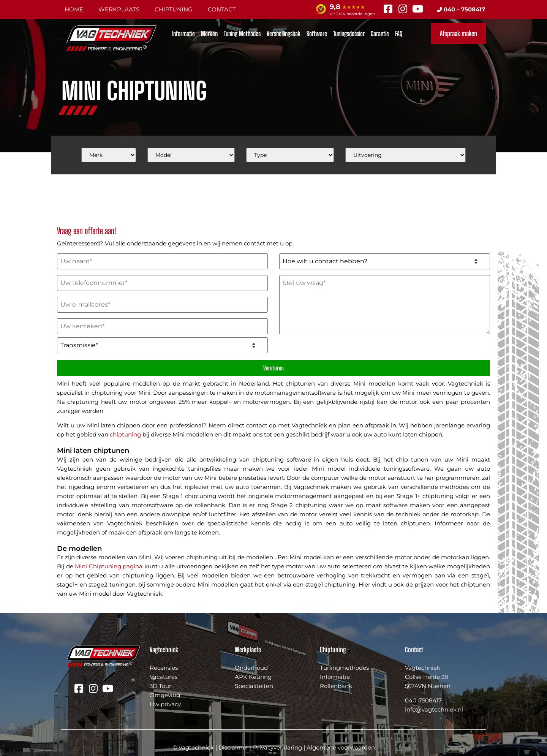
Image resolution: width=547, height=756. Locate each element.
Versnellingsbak (284, 34)
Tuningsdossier (349, 34)
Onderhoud (251, 668)
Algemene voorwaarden (341, 747)
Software (317, 34)
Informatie (183, 34)
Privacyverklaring (277, 747)
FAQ (399, 34)
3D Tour (160, 686)
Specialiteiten (254, 686)
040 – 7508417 (461, 9)
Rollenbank (336, 686)
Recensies (164, 668)
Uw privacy (165, 704)
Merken (209, 34)
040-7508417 (423, 700)
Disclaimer (233, 747)
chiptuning (125, 434)
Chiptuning (174, 9)
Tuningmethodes (344, 668)
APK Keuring (253, 677)
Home (74, 9)
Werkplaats (119, 9)
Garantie (380, 34)
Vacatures (164, 677)
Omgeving (165, 695)
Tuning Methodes (242, 34)
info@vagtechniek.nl (434, 709)
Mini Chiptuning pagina (109, 566)
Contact (222, 9)
